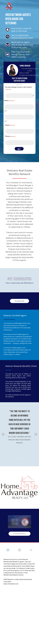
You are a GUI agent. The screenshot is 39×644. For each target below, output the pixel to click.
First (6, 111)
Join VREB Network (20, 534)
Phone (10, 136)
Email (10, 125)
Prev (3, 434)
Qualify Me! (19, 301)
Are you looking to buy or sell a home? (19, 88)
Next (36, 434)
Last (6, 121)
